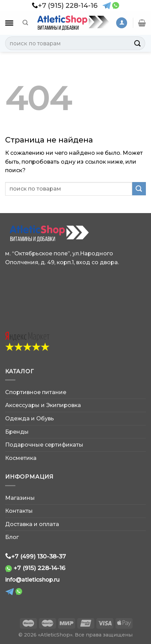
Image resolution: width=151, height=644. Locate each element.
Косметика (21, 458)
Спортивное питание (36, 392)
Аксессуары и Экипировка (43, 405)
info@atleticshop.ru (32, 580)
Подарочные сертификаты (44, 445)
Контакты (19, 511)
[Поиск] (25, 23)
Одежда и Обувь (30, 418)
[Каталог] (9, 23)
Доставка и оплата (32, 524)
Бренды (17, 432)
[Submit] (138, 43)
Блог (12, 537)
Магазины (20, 498)
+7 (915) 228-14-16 (39, 568)
